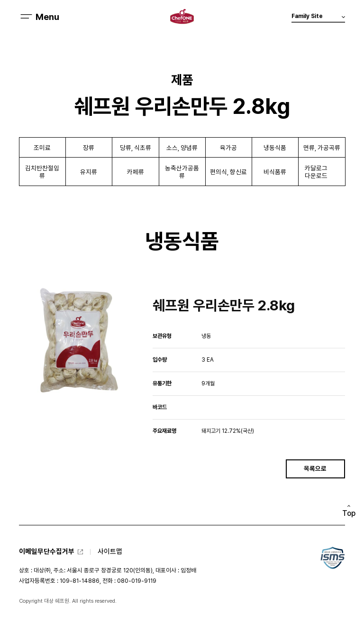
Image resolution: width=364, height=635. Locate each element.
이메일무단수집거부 (47, 551)
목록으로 (315, 468)
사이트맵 (110, 551)
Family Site (318, 18)
